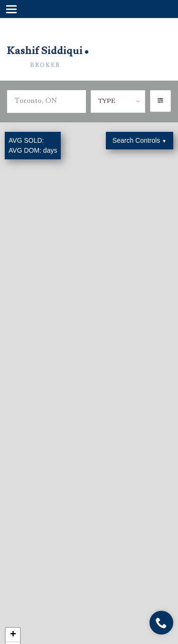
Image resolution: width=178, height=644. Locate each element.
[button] (160, 101)
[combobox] (118, 101)
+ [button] (13, 635)
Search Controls (140, 140)
